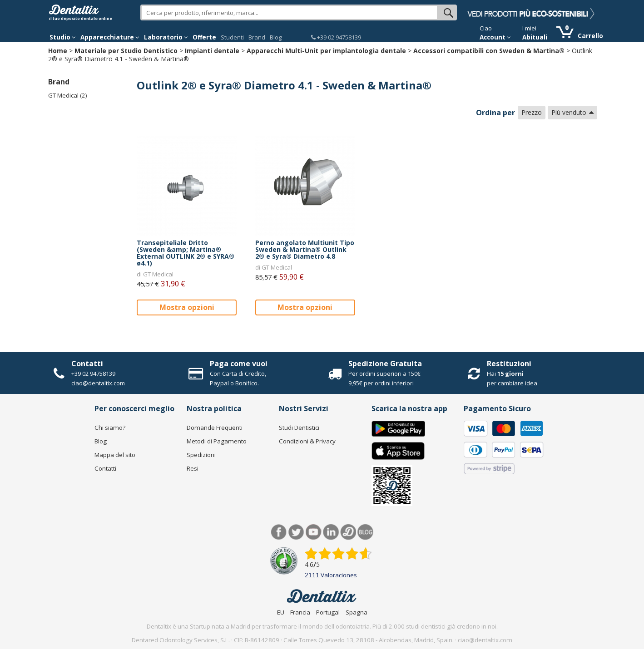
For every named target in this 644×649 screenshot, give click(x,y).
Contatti (87, 364)
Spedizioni (201, 455)
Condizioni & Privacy (307, 441)
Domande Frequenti (215, 428)
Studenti (232, 37)
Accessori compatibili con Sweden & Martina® (489, 51)
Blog (276, 37)
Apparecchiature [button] (110, 37)
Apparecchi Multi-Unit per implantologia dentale (326, 51)
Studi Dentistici (299, 428)
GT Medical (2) (68, 95)
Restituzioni (509, 364)
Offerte (204, 37)
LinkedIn (331, 532)
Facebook (279, 532)
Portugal (328, 612)
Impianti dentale (212, 51)
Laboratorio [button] (166, 37)
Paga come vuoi (239, 364)
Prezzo (532, 112)
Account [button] (495, 37)
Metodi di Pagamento (217, 441)
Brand (257, 37)
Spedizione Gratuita (385, 364)
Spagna (357, 612)
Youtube (314, 532)
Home (58, 51)
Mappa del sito (115, 455)
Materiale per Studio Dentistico (126, 51)
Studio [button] (63, 37)
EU (281, 612)
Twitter (296, 532)
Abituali (535, 37)
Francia (300, 612)
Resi (193, 468)
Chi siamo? (110, 428)
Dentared (348, 532)
